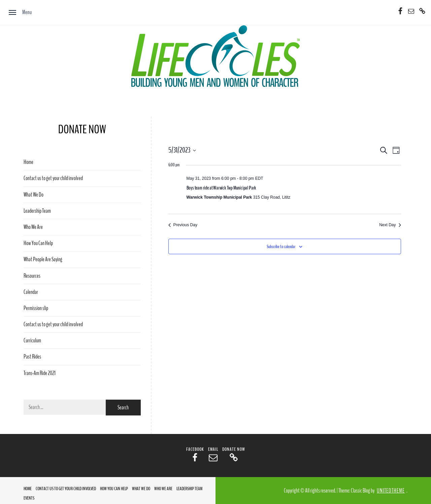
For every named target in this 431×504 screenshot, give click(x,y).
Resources (32, 276)
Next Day (390, 225)
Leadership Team (37, 211)
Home (28, 162)
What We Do (34, 195)
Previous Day (183, 225)
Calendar (31, 292)
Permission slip (36, 308)
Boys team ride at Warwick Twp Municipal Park (222, 188)
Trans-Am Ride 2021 (40, 373)
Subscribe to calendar (281, 247)
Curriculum (32, 341)
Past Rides (32, 357)
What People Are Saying (43, 259)
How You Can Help (38, 243)
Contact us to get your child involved (53, 178)
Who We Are (33, 227)
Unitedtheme (391, 491)
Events (29, 498)
